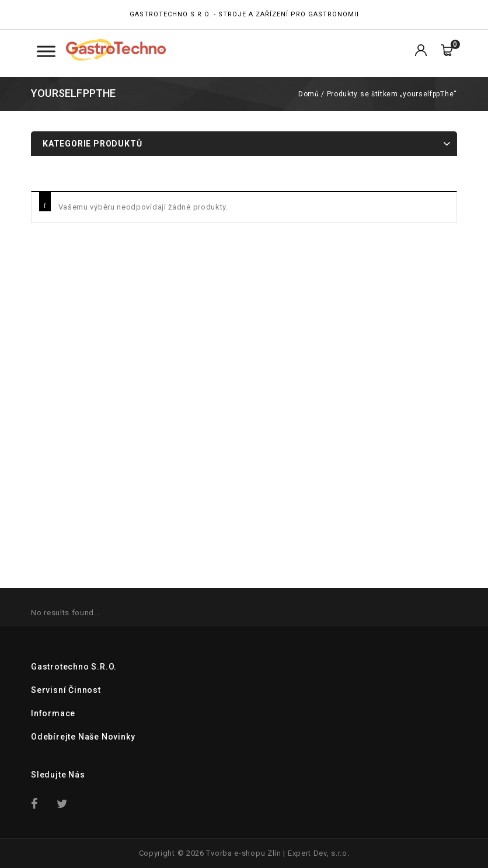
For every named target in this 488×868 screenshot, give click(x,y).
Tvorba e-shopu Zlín (243, 853)
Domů (309, 94)
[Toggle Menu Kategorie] (46, 51)
